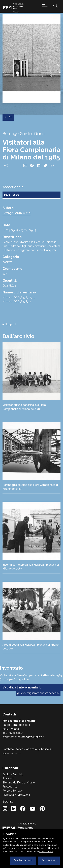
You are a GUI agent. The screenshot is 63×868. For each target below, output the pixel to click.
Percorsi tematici (13, 791)
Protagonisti (10, 787)
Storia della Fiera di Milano (19, 783)
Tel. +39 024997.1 (13, 733)
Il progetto (9, 778)
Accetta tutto (49, 860)
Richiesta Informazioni (16, 795)
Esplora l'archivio (13, 774)
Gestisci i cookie (23, 860)
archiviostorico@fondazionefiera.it (23, 737)
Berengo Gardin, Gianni (17, 213)
